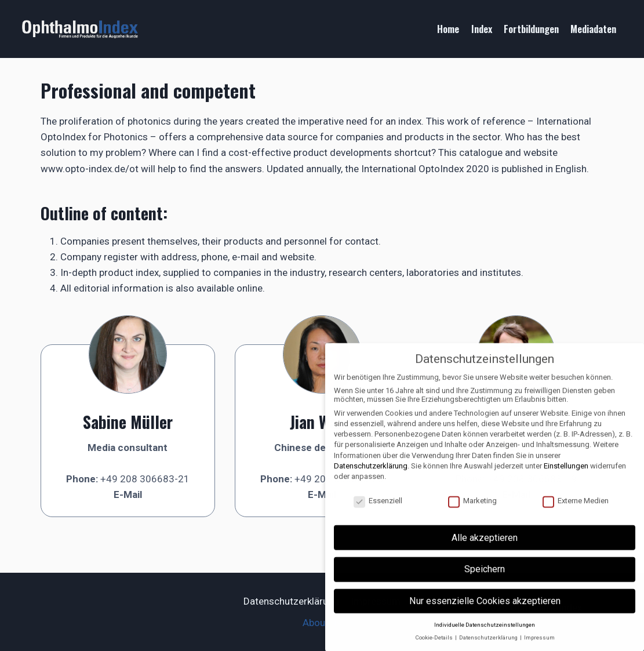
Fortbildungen (531, 29)
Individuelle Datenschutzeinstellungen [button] (485, 633)
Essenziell (378, 509)
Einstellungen (566, 474)
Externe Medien (576, 509)
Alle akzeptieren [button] (485, 546)
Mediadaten (593, 29)
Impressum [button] (539, 646)
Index (482, 29)
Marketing (472, 509)
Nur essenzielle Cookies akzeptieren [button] (485, 609)
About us (322, 623)
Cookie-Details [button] (434, 646)
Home (448, 29)
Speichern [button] (485, 578)
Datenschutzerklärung (291, 601)
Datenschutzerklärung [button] (489, 646)
